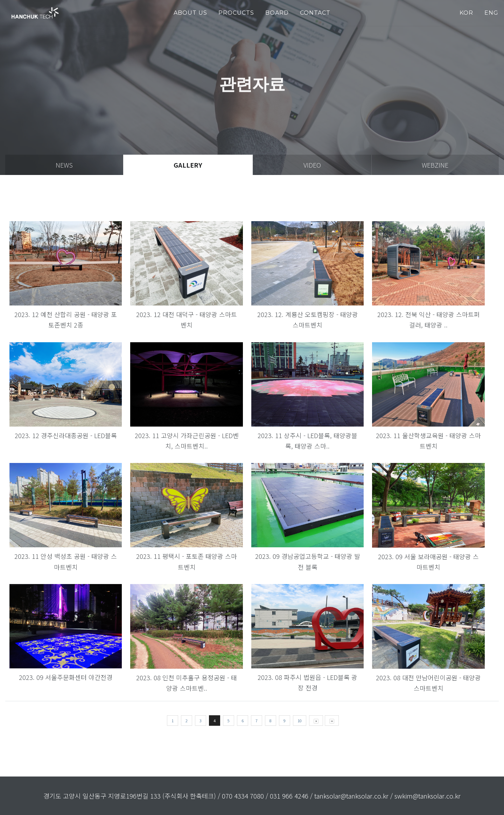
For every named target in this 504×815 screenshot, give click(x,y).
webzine (435, 165)
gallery (188, 165)
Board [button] (277, 13)
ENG (491, 13)
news (64, 165)
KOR (466, 13)
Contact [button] (315, 13)
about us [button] (190, 13)
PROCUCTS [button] (236, 13)
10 (300, 721)
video (312, 165)
